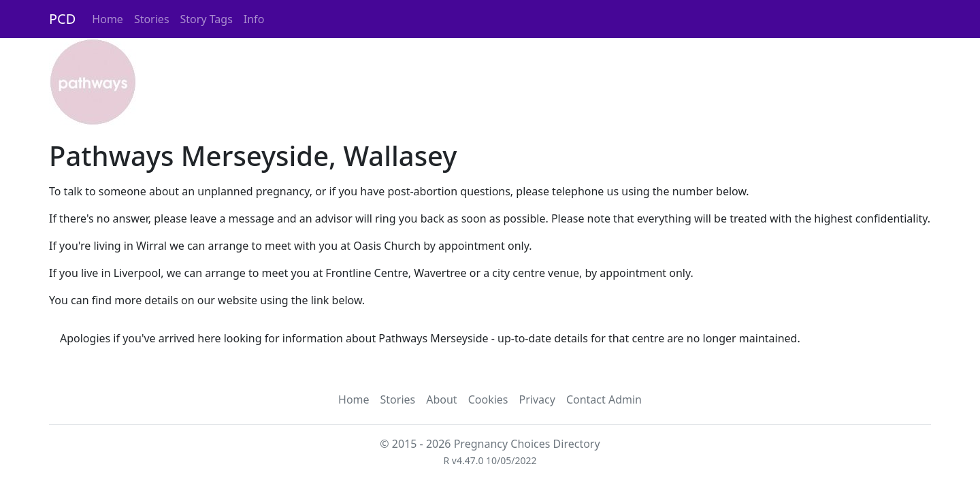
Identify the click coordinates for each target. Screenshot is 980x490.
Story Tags (207, 19)
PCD (62, 19)
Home (108, 19)
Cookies (488, 399)
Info (254, 19)
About (441, 399)
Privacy (537, 399)
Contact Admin (604, 399)
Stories (152, 19)
